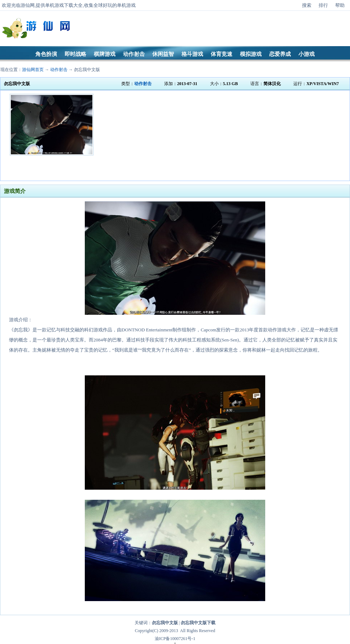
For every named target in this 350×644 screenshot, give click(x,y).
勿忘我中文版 (87, 70)
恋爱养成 (280, 54)
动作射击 (134, 54)
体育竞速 (222, 54)
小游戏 (307, 54)
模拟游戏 (251, 54)
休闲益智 (163, 54)
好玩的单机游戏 (119, 5)
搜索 (307, 5)
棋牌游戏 (105, 54)
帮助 (340, 5)
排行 (323, 5)
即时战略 (75, 54)
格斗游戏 (192, 54)
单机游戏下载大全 (64, 5)
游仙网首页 (33, 70)
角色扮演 (46, 54)
